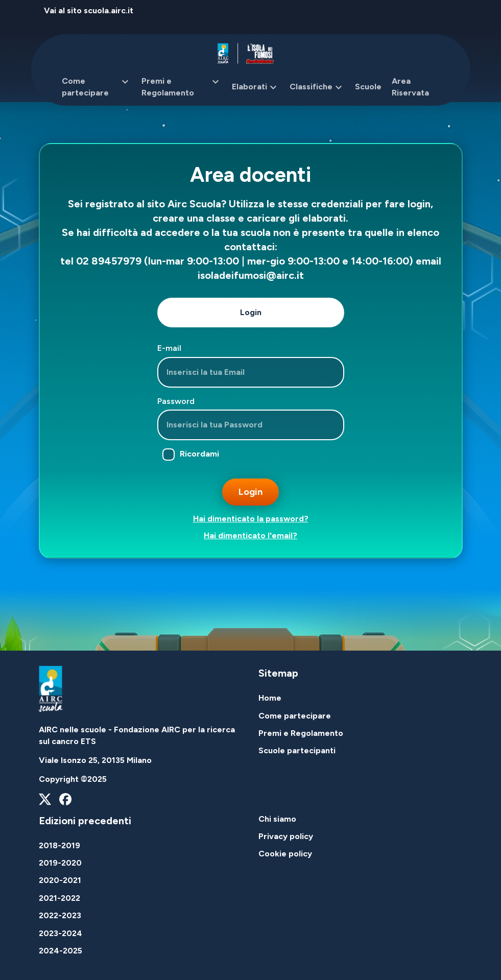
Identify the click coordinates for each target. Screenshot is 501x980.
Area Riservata (410, 87)
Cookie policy (285, 854)
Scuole (368, 87)
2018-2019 (59, 845)
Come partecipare (295, 716)
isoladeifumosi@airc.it (251, 275)
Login (251, 312)
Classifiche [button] (317, 87)
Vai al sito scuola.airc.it (89, 10)
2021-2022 (59, 898)
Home (270, 698)
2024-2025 (61, 951)
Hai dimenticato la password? (251, 519)
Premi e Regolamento (301, 733)
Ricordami (191, 455)
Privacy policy (286, 836)
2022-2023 (60, 915)
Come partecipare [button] (97, 87)
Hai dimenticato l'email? (250, 535)
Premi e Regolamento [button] (182, 87)
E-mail (169, 348)
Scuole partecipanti (297, 750)
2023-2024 (61, 933)
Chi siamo (277, 819)
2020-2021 (60, 880)
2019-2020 (60, 863)
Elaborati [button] (256, 87)
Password (176, 401)
